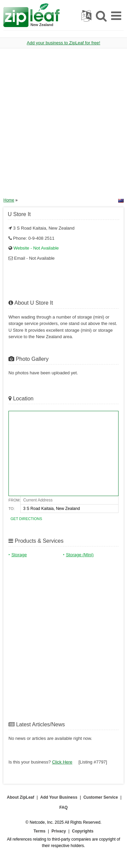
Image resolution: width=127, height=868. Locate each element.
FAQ (63, 807)
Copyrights (83, 831)
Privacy (59, 831)
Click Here (62, 762)
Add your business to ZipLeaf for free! (63, 43)
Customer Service (101, 797)
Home (9, 200)
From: (14, 500)
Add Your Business (59, 797)
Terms (39, 831)
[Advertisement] (63, 125)
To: (12, 509)
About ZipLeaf (20, 797)
